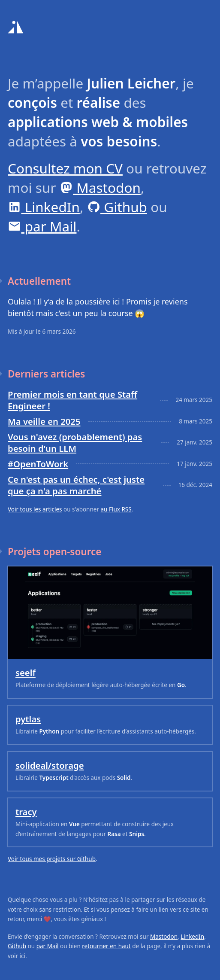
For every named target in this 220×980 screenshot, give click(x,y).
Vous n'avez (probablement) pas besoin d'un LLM (75, 443)
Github (117, 207)
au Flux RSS (116, 509)
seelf (26, 673)
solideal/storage (50, 765)
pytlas (28, 719)
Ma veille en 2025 (44, 421)
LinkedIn (44, 207)
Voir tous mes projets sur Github (52, 859)
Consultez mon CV (65, 168)
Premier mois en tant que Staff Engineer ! (72, 400)
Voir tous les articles (35, 509)
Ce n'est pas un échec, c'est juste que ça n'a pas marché (76, 485)
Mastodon (100, 187)
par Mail (42, 226)
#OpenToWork (38, 464)
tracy (26, 812)
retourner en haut (106, 946)
